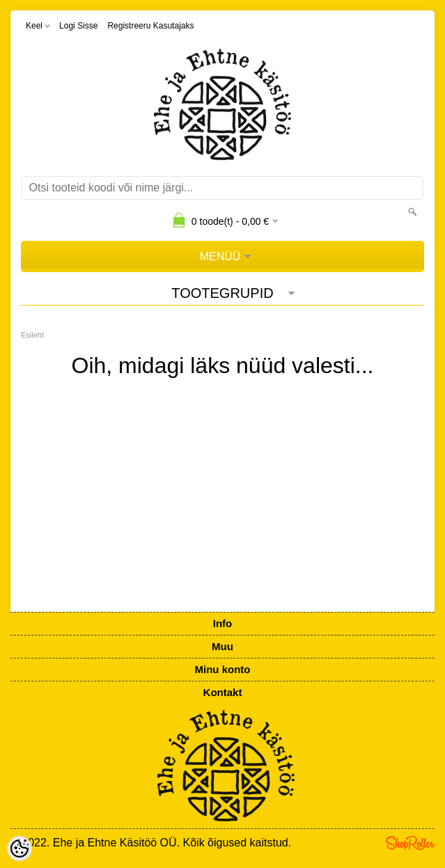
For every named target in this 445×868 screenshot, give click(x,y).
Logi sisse (78, 26)
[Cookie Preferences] (19, 849)
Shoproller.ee (410, 843)
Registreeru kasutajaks (150, 26)
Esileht (32, 335)
